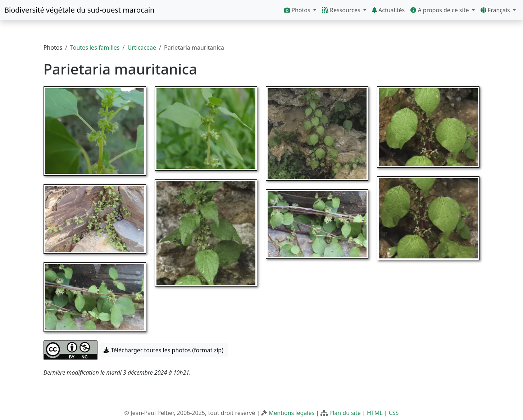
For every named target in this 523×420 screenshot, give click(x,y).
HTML (375, 413)
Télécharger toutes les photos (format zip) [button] (163, 350)
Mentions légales (292, 413)
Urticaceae (142, 48)
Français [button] (496, 10)
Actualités (388, 10)
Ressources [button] (342, 10)
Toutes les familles (95, 48)
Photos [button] (298, 10)
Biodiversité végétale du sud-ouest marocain (79, 10)
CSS (394, 413)
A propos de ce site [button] (440, 10)
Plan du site (345, 413)
